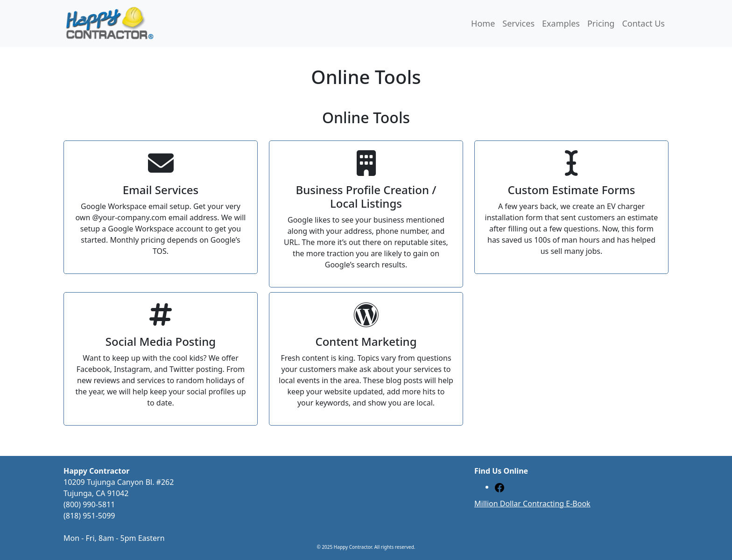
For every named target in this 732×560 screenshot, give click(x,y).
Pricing (601, 23)
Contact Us (643, 23)
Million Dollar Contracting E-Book (532, 504)
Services (518, 23)
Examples (561, 23)
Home (483, 23)
